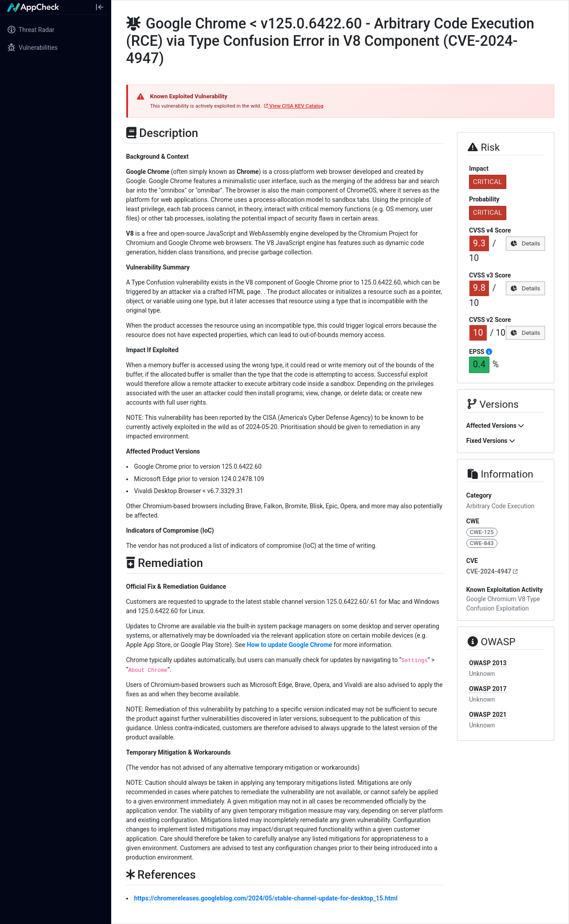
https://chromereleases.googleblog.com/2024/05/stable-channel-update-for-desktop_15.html (266, 898)
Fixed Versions (491, 441)
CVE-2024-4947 (492, 571)
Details (525, 243)
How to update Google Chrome (289, 645)
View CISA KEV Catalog (294, 106)
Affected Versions (495, 426)
